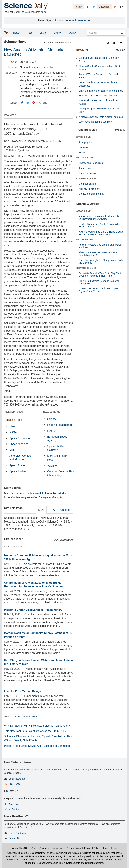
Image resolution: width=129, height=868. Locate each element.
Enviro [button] (44, 33)
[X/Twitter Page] (94, 7)
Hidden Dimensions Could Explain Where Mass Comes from (101, 225)
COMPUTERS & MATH (87, 178)
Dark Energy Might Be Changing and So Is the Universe (101, 261)
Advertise (58, 848)
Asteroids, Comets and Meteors (20, 458)
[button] (108, 43)
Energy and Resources (91, 163)
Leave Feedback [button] (17, 833)
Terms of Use (110, 848)
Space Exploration (20, 438)
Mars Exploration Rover (57, 458)
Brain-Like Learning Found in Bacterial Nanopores (99, 282)
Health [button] (18, 33)
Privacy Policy (74, 848)
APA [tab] (52, 510)
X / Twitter (14, 809)
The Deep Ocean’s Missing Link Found (99, 96)
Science (52, 419)
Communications (88, 184)
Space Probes (18, 471)
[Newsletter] (122, 7)
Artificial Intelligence (89, 189)
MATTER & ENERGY (86, 158)
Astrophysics (86, 142)
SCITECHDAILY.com (28, 717)
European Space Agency (57, 439)
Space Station (18, 465)
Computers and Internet (91, 194)
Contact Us (14, 838)
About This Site (20, 848)
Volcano (52, 466)
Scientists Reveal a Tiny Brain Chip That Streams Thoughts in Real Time (100, 274)
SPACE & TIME (83, 137)
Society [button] (59, 33)
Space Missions (19, 444)
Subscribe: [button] (104, 7)
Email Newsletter (17, 779)
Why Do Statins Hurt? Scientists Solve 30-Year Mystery (37, 726)
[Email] (45, 103)
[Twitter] (28, 103)
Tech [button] (31, 33)
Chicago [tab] (65, 510)
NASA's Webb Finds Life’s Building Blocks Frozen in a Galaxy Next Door (101, 233)
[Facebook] (22, 103)
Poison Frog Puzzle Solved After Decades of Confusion (37, 746)
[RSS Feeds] (115, 7)
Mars (12, 427)
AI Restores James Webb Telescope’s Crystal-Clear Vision (99, 290)
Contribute (45, 848)
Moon (13, 450)
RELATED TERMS (52, 412)
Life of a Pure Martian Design (23, 691)
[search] (122, 33)
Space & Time (14, 420)
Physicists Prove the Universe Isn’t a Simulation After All (98, 254)
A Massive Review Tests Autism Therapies (101, 117)
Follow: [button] (78, 7)
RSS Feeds (15, 784)
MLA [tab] (41, 510)
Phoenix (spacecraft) (60, 425)
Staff (34, 848)
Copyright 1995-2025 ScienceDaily (26, 853)
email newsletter (80, 20)
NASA (13, 432)
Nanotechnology (87, 173)
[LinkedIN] (39, 103)
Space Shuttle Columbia (56, 448)
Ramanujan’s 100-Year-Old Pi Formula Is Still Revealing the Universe (100, 218)
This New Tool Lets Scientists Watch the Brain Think (35, 731)
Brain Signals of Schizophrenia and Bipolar (101, 91)
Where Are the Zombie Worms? (95, 122)
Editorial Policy (92, 848)
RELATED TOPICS (14, 412)
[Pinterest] (33, 103)
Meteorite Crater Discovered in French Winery (33, 610)
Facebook (14, 804)
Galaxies (83, 147)
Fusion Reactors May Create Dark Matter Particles (100, 246)
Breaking (82, 50)
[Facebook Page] (87, 7)
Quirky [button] (73, 33)
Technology (85, 168)
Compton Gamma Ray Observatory (61, 473)
